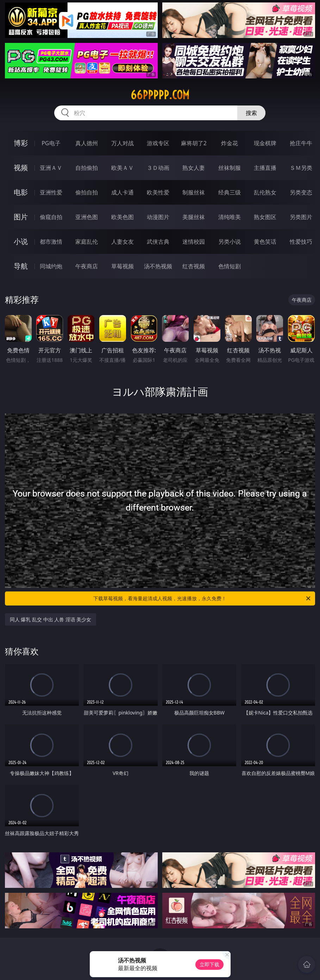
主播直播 (265, 168)
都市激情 (51, 242)
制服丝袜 (194, 192)
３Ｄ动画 (158, 168)
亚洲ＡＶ (51, 168)
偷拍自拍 (87, 192)
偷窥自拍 (51, 217)
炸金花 (230, 143)
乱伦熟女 (265, 192)
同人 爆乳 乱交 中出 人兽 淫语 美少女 (51, 619)
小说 (21, 241)
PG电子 (51, 143)
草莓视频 (123, 266)
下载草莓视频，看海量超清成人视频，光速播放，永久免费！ (202, 598)
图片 (21, 217)
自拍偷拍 (87, 168)
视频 (21, 168)
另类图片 (301, 217)
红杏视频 (194, 266)
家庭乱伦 (87, 242)
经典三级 (230, 192)
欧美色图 (123, 217)
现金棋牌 (265, 143)
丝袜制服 (230, 168)
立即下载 (209, 964)
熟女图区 (265, 217)
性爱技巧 (301, 242)
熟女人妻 (194, 168)
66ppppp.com (160, 95)
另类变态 (301, 192)
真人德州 (87, 143)
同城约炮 (51, 266)
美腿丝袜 (194, 217)
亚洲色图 (87, 217)
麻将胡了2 (194, 143)
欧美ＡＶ (123, 168)
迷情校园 (194, 242)
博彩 (21, 143)
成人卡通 (123, 192)
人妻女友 (123, 242)
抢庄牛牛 (301, 143)
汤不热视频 (158, 266)
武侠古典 (158, 242)
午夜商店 (87, 266)
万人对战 (123, 143)
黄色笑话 (265, 242)
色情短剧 (230, 266)
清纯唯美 (230, 217)
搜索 (251, 113)
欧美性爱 (158, 192)
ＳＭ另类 (301, 168)
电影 (21, 192)
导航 (21, 266)
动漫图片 (158, 217)
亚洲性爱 (51, 192)
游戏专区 (158, 143)
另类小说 (230, 242)
